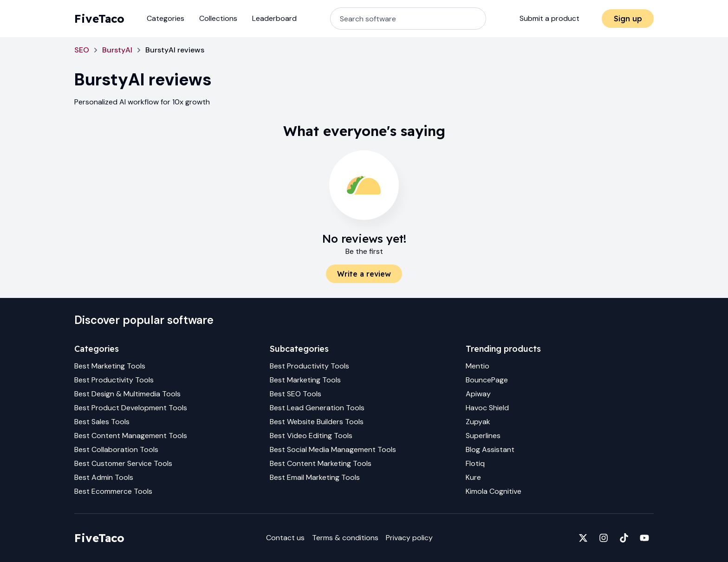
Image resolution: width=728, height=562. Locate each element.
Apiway (478, 394)
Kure (473, 477)
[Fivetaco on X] (583, 538)
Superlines (483, 436)
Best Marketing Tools (110, 366)
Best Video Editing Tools (311, 436)
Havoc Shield (487, 408)
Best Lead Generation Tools (317, 408)
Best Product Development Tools (131, 408)
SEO (82, 50)
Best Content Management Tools (131, 436)
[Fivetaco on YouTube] (644, 538)
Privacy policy (409, 538)
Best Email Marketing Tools (315, 477)
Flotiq (475, 463)
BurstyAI (117, 50)
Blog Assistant (490, 449)
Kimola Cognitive (494, 491)
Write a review (364, 274)
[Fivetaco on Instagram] (604, 538)
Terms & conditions (345, 538)
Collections (218, 18)
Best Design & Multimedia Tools (127, 394)
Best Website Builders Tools (317, 422)
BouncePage (487, 380)
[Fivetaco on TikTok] (624, 538)
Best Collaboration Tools (116, 449)
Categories (166, 18)
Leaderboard (274, 18)
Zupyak (478, 422)
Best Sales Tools (102, 422)
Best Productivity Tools (114, 380)
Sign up (628, 19)
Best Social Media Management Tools (333, 449)
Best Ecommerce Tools (113, 491)
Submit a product (549, 18)
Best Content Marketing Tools (321, 463)
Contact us (285, 538)
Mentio (478, 366)
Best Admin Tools (104, 477)
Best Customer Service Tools (123, 463)
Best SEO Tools (296, 394)
